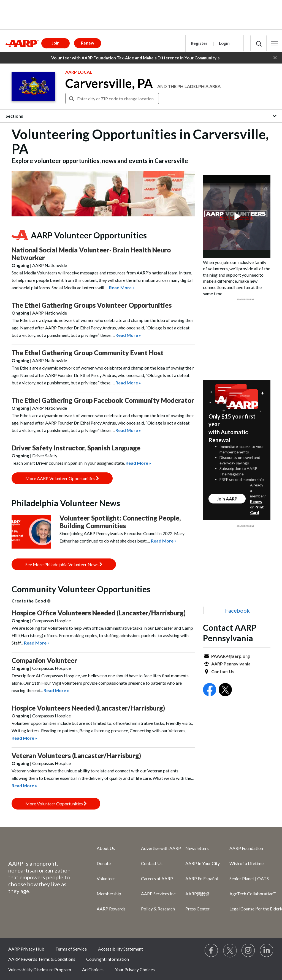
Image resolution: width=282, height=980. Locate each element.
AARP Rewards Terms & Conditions (42, 959)
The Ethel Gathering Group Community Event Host (88, 353)
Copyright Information (108, 959)
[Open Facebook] (210, 690)
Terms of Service (71, 949)
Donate (104, 863)
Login (224, 43)
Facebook (237, 610)
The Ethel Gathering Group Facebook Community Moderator (103, 400)
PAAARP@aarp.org (231, 656)
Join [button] (56, 43)
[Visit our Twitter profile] (230, 951)
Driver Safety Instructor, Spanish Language (76, 448)
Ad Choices (93, 969)
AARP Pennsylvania (231, 664)
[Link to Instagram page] (248, 951)
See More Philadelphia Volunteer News (64, 564)
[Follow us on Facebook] (211, 951)
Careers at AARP (157, 878)
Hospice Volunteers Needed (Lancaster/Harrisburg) (88, 708)
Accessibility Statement (120, 949)
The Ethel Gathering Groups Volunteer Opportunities (92, 305)
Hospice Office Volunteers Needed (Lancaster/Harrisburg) (99, 613)
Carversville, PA (109, 83)
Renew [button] (88, 43)
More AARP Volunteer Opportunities (62, 478)
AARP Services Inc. (159, 894)
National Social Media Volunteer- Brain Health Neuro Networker (91, 254)
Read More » (122, 287)
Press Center (197, 909)
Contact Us (223, 671)
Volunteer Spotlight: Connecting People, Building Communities (120, 522)
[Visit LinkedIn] (267, 951)
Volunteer (106, 878)
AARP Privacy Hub (26, 949)
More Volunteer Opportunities (56, 804)
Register (199, 43)
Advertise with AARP (161, 848)
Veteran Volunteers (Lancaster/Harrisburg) (76, 755)
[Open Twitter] (225, 690)
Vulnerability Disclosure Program (40, 969)
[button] (274, 43)
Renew (256, 501)
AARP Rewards (111, 909)
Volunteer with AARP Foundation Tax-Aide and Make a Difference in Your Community (135, 58)
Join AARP (227, 499)
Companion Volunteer (44, 660)
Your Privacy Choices (135, 969)
